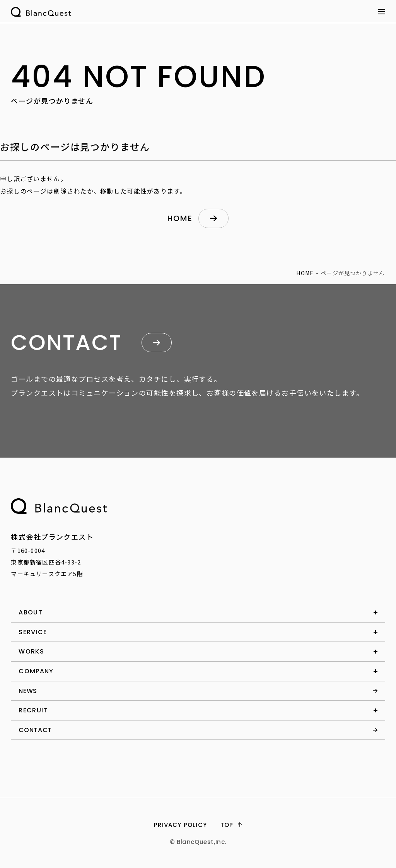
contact (35, 730)
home (180, 218)
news (28, 691)
